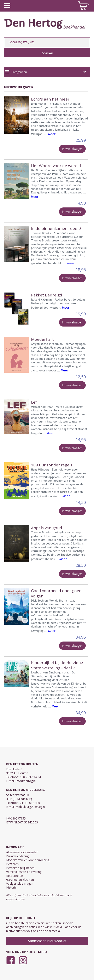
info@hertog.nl (26, 781)
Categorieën (46, 72)
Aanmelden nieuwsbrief (47, 941)
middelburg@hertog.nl (31, 807)
